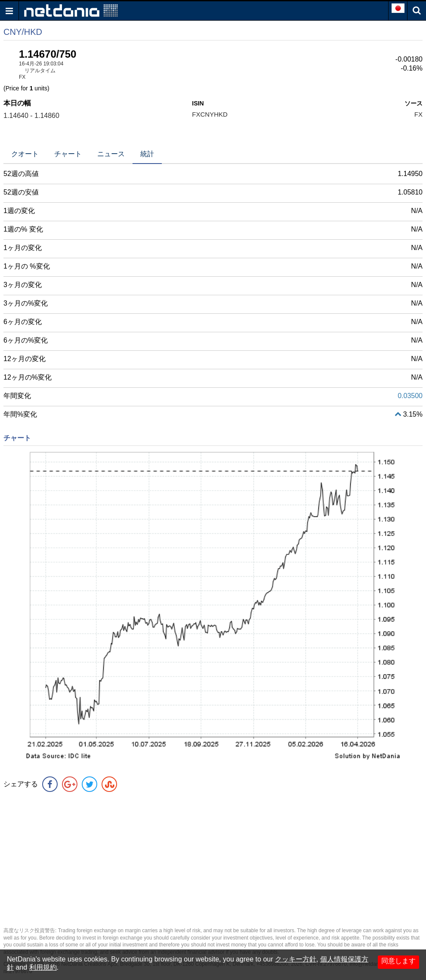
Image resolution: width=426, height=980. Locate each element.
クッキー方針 (296, 959)
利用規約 (43, 967)
